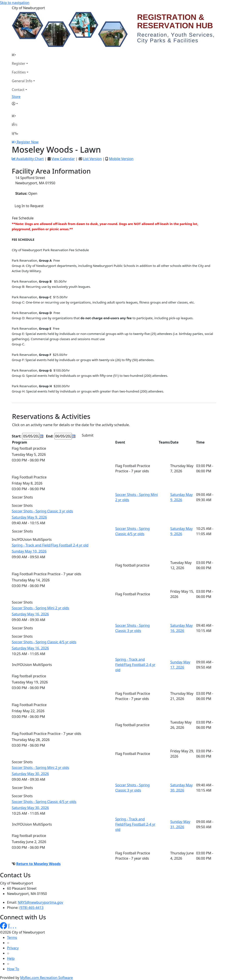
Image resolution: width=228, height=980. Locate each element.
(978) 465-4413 (31, 908)
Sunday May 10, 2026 (29, 551)
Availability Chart (28, 159)
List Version (92, 159)
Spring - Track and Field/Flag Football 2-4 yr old (50, 545)
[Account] (23, 104)
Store (16, 97)
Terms (12, 937)
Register (19, 63)
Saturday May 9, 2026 (29, 517)
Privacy (13, 948)
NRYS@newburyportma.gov (41, 902)
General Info (22, 81)
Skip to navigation (15, 3)
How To (13, 969)
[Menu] (15, 133)
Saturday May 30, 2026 (30, 774)
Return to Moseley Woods (38, 864)
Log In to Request (29, 206)
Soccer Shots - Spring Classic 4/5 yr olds (44, 642)
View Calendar (63, 159)
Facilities (19, 72)
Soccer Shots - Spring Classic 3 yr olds (42, 511)
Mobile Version (121, 159)
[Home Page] (23, 55)
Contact (18, 90)
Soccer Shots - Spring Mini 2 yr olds (41, 608)
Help (11, 958)
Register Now (28, 142)
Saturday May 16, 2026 (30, 614)
